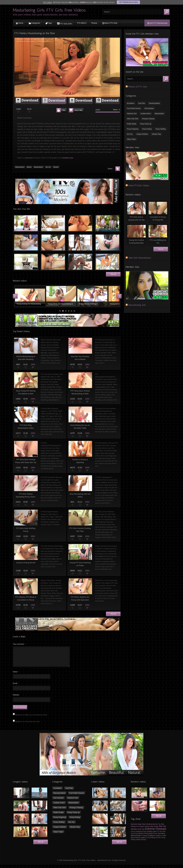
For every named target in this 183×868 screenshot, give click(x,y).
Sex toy (48, 167)
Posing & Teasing (148, 119)
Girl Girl (158, 841)
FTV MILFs (82, 23)
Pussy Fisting (147, 129)
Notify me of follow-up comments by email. (31, 718)
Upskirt (138, 843)
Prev (15, 296)
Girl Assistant (149, 108)
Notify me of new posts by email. (28, 725)
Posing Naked (148, 837)
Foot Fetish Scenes (134, 108)
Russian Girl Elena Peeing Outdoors (107, 262)
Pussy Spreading (159, 837)
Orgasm (142, 830)
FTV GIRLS (47, 2)
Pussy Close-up (146, 124)
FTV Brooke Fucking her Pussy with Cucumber (107, 242)
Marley (29, 167)
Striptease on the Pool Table (26, 262)
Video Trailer (131, 139)
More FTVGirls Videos (139, 185)
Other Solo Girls (133, 119)
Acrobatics (131, 103)
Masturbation (20, 167)
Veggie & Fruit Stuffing (148, 841)
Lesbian (145, 839)
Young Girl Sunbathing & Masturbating (92, 296)
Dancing (143, 843)
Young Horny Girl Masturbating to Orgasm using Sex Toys (61, 296)
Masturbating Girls (137, 305)
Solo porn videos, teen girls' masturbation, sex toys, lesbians (45, 15)
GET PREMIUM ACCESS (128, 2)
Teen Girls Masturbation (140, 258)
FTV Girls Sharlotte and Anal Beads (80, 223)
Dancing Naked (154, 103)
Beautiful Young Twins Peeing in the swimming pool (107, 223)
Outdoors (152, 839)
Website (16, 698)
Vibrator (56, 167)
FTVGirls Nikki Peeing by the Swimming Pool (26, 223)
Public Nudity (132, 124)
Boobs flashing (136, 841)
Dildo (162, 828)
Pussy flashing (139, 837)
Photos (94, 23)
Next (119, 296)
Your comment (19, 644)
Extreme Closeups (156, 832)
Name (16, 675)
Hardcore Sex (132, 114)
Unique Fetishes (142, 134)
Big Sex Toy (157, 828)
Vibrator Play (156, 134)
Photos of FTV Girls (138, 87)
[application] (67, 67)
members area (68, 158)
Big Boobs (134, 828)
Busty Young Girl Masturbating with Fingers (53, 223)
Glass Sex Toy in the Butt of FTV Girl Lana (26, 242)
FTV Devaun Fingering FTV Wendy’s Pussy (80, 262)
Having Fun (135, 830)
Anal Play (142, 103)
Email (16, 687)
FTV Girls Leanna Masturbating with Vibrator (53, 242)
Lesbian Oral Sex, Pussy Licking (53, 262)
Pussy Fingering (133, 129)
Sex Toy (130, 134)
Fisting (147, 830)
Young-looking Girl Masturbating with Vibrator (30, 296)
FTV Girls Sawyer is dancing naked (80, 242)
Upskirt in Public (161, 839)
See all (113, 274)
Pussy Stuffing (161, 129)
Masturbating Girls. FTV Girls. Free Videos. (50, 10)
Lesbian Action (146, 114)
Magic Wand (142, 828)
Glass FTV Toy (157, 835)
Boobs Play (141, 833)
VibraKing (149, 828)
